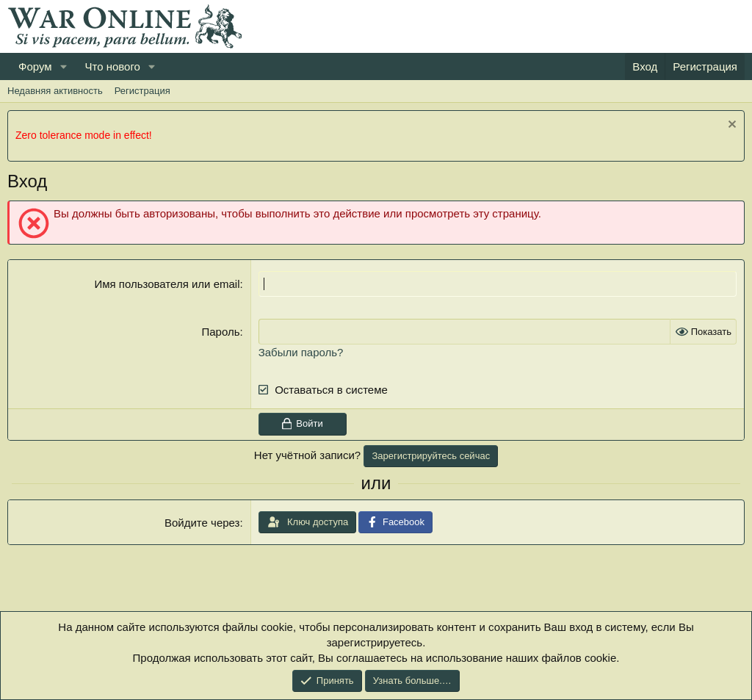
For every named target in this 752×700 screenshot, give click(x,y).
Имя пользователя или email (167, 284)
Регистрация (142, 91)
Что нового (112, 66)
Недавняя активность (55, 91)
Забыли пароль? (301, 352)
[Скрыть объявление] (730, 126)
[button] (63, 66)
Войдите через (202, 523)
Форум (35, 66)
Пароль (220, 332)
